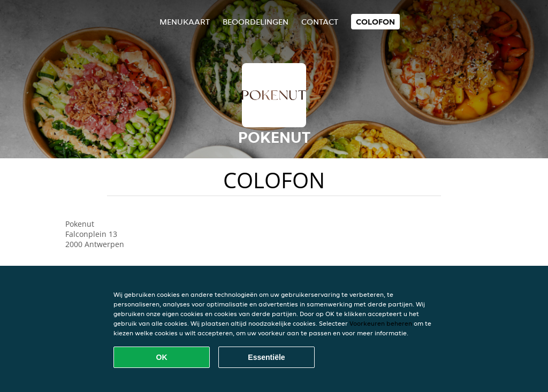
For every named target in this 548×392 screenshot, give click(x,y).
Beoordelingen (256, 22)
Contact (320, 22)
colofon (375, 22)
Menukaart (185, 22)
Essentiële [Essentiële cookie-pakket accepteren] (266, 357)
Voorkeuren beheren (381, 323)
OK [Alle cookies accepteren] (162, 357)
